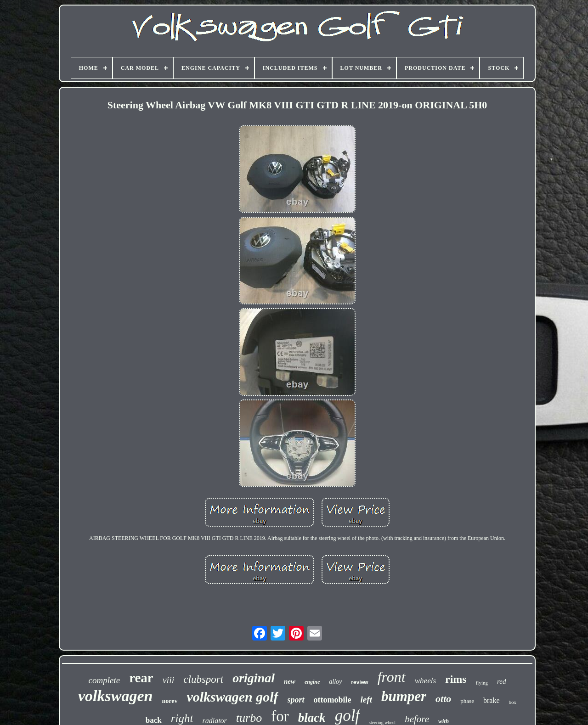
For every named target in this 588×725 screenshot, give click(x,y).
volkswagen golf (232, 697)
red (501, 681)
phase (467, 701)
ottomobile (333, 700)
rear (141, 678)
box (512, 702)
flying (482, 683)
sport (296, 700)
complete (105, 680)
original (254, 678)
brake (492, 700)
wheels (425, 681)
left (366, 700)
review (359, 682)
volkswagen (115, 696)
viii (169, 680)
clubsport (203, 679)
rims (456, 679)
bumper (404, 696)
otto (443, 699)
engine (312, 682)
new (290, 681)
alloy (335, 682)
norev (170, 701)
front (392, 677)
